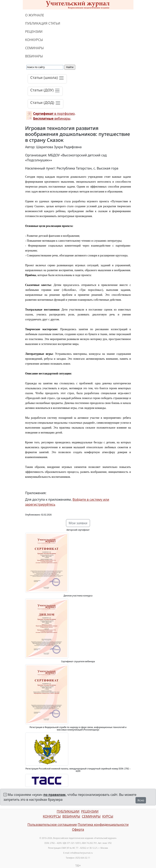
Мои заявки (78, 523)
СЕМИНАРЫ (35, 48)
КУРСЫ (108, 816)
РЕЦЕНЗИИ (34, 32)
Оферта (78, 829)
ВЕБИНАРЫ (34, 56)
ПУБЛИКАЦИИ (68, 811)
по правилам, (55, 795)
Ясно (141, 800)
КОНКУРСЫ (34, 40)
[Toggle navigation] (47, 79)
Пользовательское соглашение (52, 825)
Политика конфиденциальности (103, 825)
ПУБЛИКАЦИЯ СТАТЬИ (43, 23)
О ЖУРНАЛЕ (35, 15)
